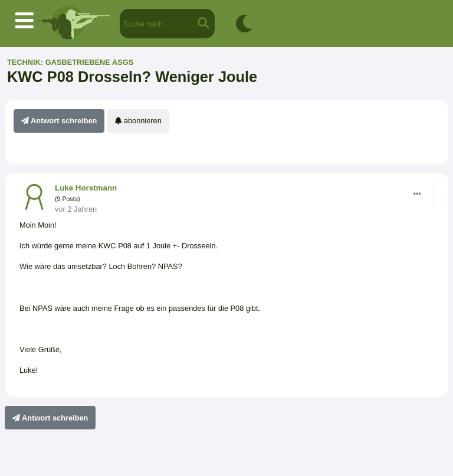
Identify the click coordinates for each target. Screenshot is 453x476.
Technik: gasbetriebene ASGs (70, 62)
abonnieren (138, 121)
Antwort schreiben (59, 121)
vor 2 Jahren (76, 209)
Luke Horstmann (86, 188)
